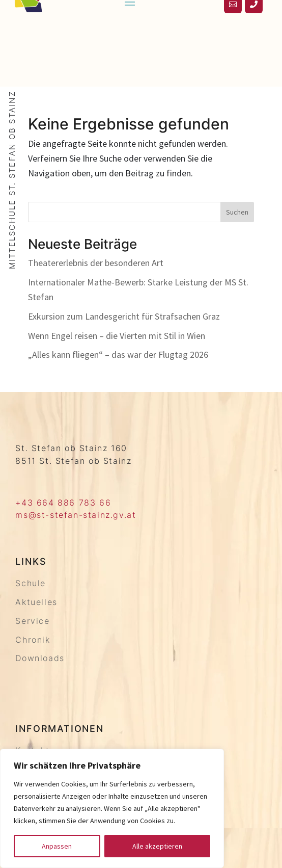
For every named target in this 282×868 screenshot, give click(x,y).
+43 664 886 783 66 (63, 503)
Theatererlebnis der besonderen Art (96, 263)
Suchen (237, 212)
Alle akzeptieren (157, 846)
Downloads (40, 658)
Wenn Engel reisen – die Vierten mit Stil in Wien (117, 336)
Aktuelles (36, 602)
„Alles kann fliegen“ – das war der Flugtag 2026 (118, 354)
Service (32, 621)
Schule (31, 583)
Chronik (33, 640)
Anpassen (57, 846)
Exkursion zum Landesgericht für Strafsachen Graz (124, 316)
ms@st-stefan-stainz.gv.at (76, 515)
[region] (112, 808)
